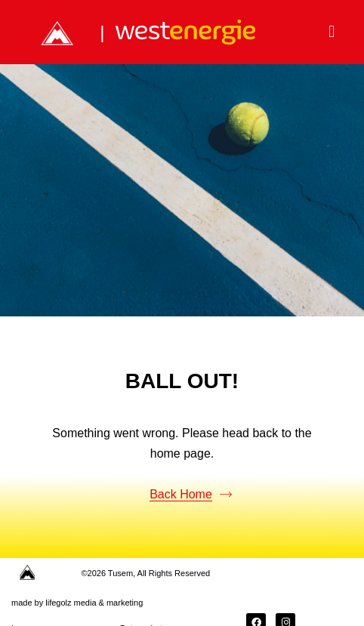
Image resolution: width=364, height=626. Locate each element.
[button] (332, 32)
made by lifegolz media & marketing (77, 603)
